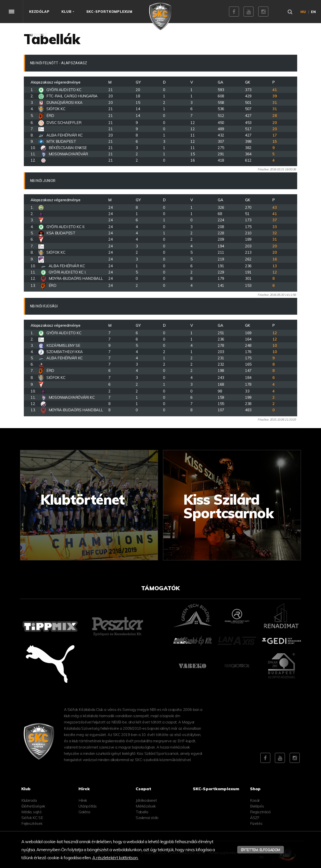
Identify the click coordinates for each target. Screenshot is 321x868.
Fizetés (256, 823)
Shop (255, 789)
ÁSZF (255, 818)
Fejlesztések (32, 823)
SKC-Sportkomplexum (216, 789)
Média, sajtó (31, 812)
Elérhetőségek (33, 806)
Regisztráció (260, 812)
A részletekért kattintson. (115, 858)
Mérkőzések (146, 806)
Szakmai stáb (147, 818)
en (313, 12)
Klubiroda (29, 800)
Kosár (255, 800)
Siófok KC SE (32, 818)
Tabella (142, 812)
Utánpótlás (88, 806)
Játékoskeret (146, 800)
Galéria (84, 812)
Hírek (83, 800)
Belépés (257, 806)
